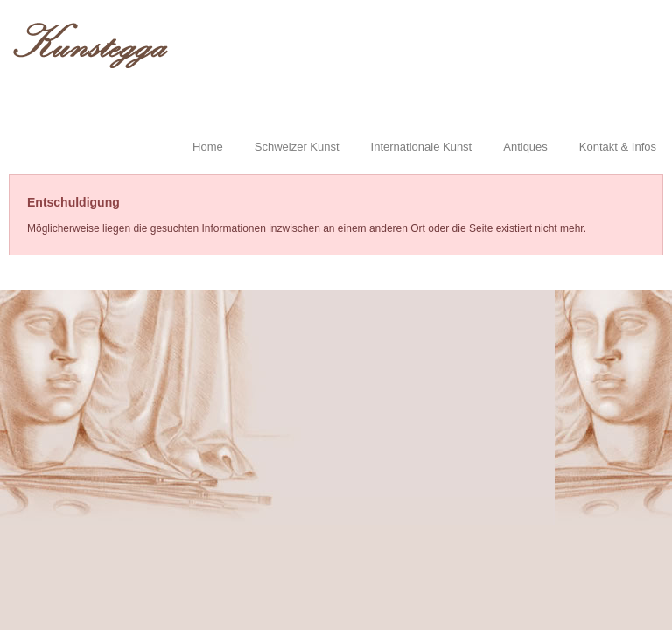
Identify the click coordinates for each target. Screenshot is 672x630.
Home (208, 147)
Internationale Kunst (422, 147)
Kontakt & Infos (618, 147)
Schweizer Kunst (297, 147)
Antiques (525, 147)
